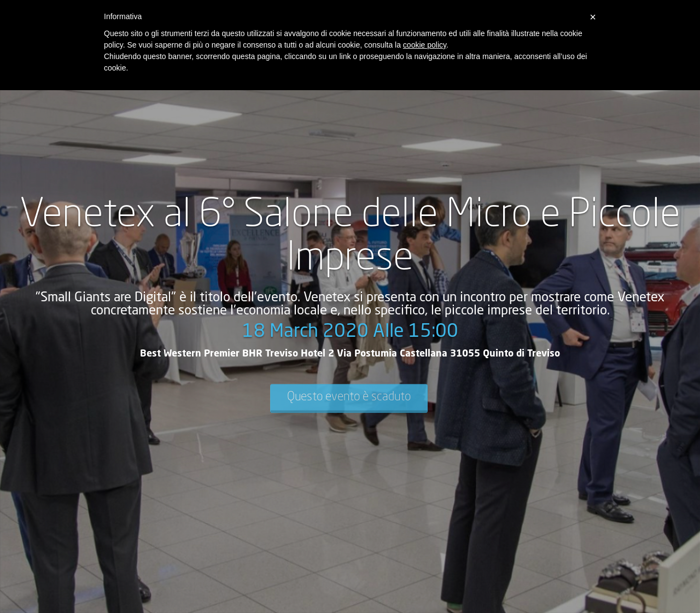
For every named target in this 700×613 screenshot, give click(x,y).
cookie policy (425, 45)
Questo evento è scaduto (349, 397)
